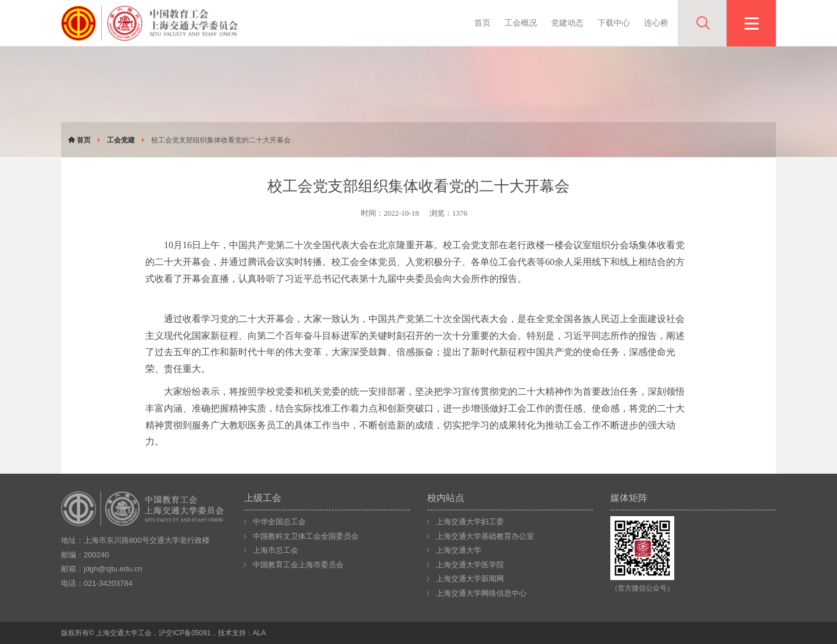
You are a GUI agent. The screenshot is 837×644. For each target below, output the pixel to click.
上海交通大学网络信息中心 (481, 593)
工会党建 (121, 140)
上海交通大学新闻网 (470, 579)
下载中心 (614, 23)
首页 (482, 23)
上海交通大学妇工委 (470, 522)
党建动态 (567, 23)
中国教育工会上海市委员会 (298, 565)
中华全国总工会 (279, 522)
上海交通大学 (459, 550)
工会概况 (521, 23)
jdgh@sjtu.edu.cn (113, 569)
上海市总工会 (276, 550)
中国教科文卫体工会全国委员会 (306, 536)
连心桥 (656, 23)
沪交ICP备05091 (185, 633)
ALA (260, 633)
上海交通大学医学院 (470, 565)
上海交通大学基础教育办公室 (485, 536)
